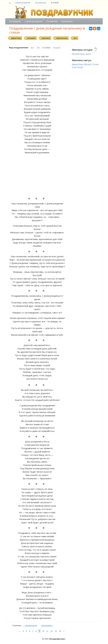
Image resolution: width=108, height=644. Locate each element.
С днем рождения (22, 3)
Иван (82, 54)
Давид (75, 64)
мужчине (46, 38)
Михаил (87, 64)
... (20, 631)
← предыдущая (30, 625)
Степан (95, 64)
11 (47, 631)
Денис (88, 54)
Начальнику (41, 3)
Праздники (67, 21)
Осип (74, 67)
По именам (52, 21)
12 (51, 631)
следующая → (47, 625)
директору (16, 38)
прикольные (62, 38)
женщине (31, 38)
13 (56, 631)
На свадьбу (15, 21)
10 (43, 631)
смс (38, 48)
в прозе (57, 48)
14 (60, 631)
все (75, 38)
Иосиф (80, 67)
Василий (76, 54)
